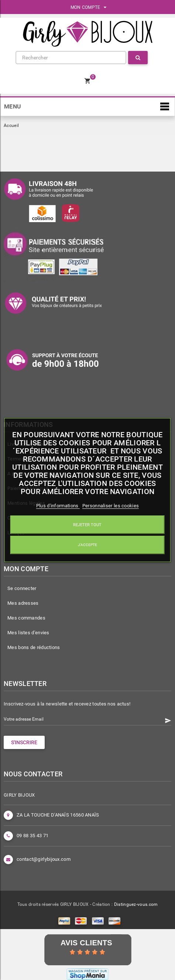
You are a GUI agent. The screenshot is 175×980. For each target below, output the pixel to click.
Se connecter (22, 588)
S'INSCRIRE (24, 742)
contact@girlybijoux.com (44, 859)
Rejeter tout (87, 525)
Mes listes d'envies (28, 633)
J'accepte (87, 545)
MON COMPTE (89, 7)
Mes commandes (26, 618)
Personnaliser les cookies (111, 506)
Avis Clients (86, 943)
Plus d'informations (58, 506)
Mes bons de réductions (34, 647)
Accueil (11, 125)
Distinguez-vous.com (136, 904)
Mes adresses (23, 603)
